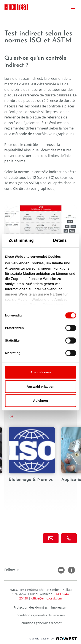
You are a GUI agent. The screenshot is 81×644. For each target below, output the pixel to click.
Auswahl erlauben (40, 386)
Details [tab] (60, 240)
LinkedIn (71, 570)
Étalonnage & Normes (32, 459)
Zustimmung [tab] (21, 240)
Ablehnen (40, 400)
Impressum (59, 607)
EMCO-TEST (16, 7)
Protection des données (31, 607)
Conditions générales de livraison (41, 615)
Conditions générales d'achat (40, 623)
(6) (11, 416)
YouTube (61, 570)
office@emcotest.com (47, 598)
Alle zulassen (40, 372)
